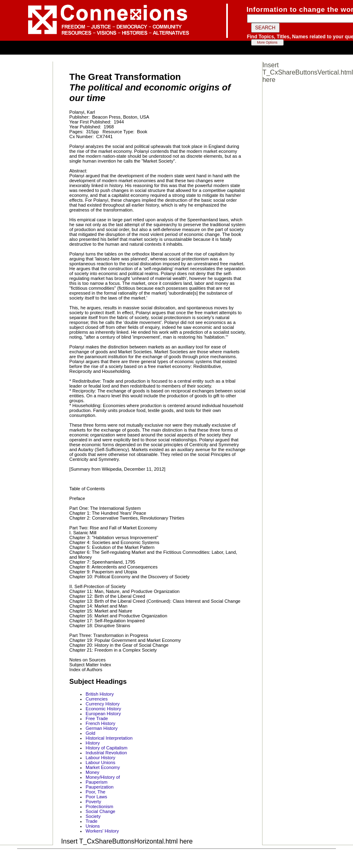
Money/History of (103, 777)
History (93, 743)
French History (100, 723)
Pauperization (99, 787)
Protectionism (99, 806)
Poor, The (95, 792)
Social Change (100, 811)
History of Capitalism (107, 748)
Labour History (100, 758)
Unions (93, 826)
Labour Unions (100, 762)
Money (93, 772)
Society (93, 816)
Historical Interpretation (109, 738)
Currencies (97, 699)
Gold (90, 733)
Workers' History (102, 831)
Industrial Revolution (106, 753)
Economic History (103, 709)
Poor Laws (96, 797)
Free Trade (97, 718)
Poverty (93, 802)
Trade (92, 821)
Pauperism (96, 782)
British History (100, 694)
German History (101, 728)
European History (103, 714)
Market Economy (103, 767)
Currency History (103, 704)
